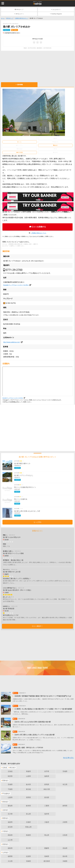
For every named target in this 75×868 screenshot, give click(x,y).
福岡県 (10, 856)
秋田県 (10, 776)
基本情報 (20, 85)
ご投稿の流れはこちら (38, 233)
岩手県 (47, 771)
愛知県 (10, 806)
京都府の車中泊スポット (21, 18)
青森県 (28, 771)
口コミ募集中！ (37, 626)
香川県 (28, 848)
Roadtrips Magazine (57, 14)
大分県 (10, 861)
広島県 (65, 835)
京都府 (28, 822)
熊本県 (65, 856)
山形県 (28, 776)
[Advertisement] (37, 66)
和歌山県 (28, 827)
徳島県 (10, 848)
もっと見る (37, 522)
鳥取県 (10, 835)
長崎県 (47, 856)
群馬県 (47, 784)
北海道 (10, 771)
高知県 (65, 848)
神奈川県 (47, 789)
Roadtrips (37, 4)
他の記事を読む (69, 758)
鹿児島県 (47, 861)
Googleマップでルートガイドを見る (16, 285)
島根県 (28, 835)
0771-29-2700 (14, 270)
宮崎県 (28, 861)
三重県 (47, 806)
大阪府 (47, 822)
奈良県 (10, 827)
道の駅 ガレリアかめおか (37, 2)
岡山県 (47, 835)
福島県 (47, 776)
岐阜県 (28, 806)
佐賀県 (28, 856)
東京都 (28, 789)
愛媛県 (47, 848)
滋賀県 (10, 822)
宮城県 (65, 771)
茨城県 (10, 784)
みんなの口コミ (57, 10)
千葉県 (10, 789)
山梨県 (10, 797)
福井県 (47, 814)
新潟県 (47, 797)
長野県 (28, 797)
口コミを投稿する (39, 227)
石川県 (10, 814)
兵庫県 (65, 822)
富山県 (28, 814)
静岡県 (65, 806)
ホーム (3, 18)
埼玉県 (65, 784)
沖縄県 (65, 861)
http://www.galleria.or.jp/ (12, 342)
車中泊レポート (20, 14)
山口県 (10, 840)
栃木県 (28, 784)
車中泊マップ (20, 10)
